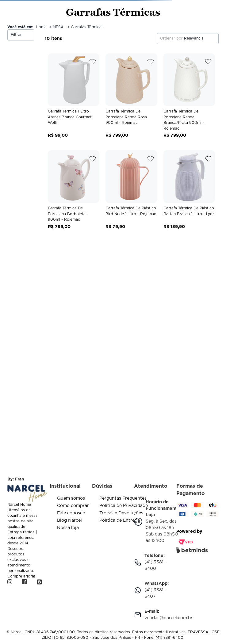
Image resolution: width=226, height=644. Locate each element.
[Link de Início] (41, 27)
